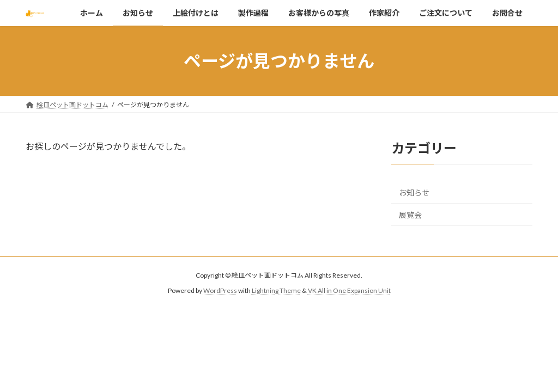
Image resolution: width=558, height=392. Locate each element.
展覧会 (410, 215)
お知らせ (414, 193)
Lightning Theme (276, 291)
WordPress (220, 291)
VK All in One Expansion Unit (349, 291)
